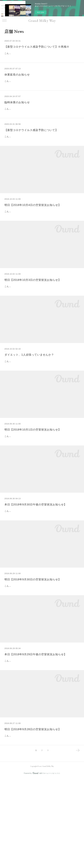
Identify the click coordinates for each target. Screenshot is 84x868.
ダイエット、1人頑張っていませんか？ (29, 400)
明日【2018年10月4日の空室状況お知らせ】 (33, 235)
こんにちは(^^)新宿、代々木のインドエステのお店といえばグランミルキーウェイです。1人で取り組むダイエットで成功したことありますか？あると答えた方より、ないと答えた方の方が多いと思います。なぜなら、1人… (42, 410)
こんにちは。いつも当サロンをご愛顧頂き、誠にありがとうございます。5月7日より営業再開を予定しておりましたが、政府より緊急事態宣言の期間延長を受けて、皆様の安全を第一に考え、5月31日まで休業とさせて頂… (42, 92)
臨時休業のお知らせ (17, 117)
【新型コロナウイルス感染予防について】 (31, 153)
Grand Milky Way (42, 21)
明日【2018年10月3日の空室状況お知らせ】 (33, 317)
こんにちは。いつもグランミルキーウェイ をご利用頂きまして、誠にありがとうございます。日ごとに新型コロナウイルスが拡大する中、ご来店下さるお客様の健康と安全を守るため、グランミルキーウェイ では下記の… (42, 127)
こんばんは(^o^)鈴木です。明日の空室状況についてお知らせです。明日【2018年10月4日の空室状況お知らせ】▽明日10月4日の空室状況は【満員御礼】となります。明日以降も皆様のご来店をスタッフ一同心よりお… (41, 245)
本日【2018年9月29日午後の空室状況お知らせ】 (36, 729)
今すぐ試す (41, 12)
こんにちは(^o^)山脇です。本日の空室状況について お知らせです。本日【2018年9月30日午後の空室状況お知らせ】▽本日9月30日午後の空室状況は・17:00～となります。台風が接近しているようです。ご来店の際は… (42, 574)
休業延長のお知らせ (17, 82)
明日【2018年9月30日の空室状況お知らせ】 (33, 647)
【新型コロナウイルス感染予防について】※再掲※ (37, 47)
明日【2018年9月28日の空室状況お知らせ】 (33, 811)
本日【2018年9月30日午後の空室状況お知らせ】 (36, 564)
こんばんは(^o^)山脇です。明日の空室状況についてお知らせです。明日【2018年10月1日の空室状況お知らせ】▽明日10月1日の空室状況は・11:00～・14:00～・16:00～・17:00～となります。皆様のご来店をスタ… (42, 492)
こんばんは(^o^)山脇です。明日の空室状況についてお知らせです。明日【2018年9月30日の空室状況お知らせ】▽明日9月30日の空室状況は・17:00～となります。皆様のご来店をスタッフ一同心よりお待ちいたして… (42, 657)
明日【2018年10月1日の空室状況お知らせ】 (33, 482)
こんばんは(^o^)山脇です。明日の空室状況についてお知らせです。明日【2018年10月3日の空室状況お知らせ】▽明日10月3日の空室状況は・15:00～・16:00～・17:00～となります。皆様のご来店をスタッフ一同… (41, 327)
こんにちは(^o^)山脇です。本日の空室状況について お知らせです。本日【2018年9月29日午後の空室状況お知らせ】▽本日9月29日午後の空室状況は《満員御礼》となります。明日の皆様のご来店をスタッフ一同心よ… (41, 739)
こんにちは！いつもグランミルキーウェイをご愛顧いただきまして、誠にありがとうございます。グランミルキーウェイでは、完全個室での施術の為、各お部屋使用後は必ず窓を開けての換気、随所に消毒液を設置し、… (41, 57)
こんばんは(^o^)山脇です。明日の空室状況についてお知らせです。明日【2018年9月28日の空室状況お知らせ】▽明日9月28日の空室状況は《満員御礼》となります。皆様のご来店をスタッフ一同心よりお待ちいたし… (41, 822)
